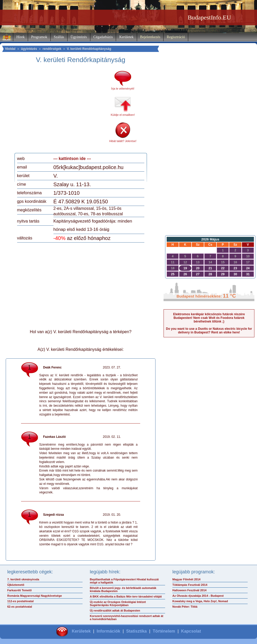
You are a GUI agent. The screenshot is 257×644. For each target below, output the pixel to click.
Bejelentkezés (150, 37)
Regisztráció (176, 37)
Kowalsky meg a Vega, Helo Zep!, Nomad (200, 601)
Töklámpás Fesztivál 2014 (190, 585)
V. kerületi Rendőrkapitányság (89, 49)
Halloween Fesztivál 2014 (189, 590)
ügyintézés (29, 49)
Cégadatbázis (103, 37)
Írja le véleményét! (123, 89)
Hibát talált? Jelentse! (123, 141)
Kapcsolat (191, 631)
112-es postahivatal (21, 601)
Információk (108, 631)
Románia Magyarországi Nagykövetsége (35, 596)
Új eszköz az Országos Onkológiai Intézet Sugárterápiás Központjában (118, 603)
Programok (39, 37)
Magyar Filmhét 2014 (186, 579)
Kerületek (126, 37)
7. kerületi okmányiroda (23, 579)
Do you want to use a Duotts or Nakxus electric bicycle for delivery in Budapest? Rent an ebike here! (209, 331)
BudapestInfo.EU (209, 17)
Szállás (59, 37)
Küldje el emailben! (123, 115)
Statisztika (136, 631)
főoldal (10, 49)
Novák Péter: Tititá (185, 607)
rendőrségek (52, 49)
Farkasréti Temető (19, 590)
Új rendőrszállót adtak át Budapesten (115, 611)
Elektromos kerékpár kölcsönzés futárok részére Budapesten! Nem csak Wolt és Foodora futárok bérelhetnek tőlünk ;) (209, 318)
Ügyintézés (79, 37)
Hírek (21, 37)
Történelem (164, 631)
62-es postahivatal (20, 607)
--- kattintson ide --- (72, 159)
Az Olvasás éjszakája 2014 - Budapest (198, 596)
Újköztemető (16, 585)
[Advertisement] (60, 110)
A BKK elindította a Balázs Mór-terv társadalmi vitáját (126, 596)
